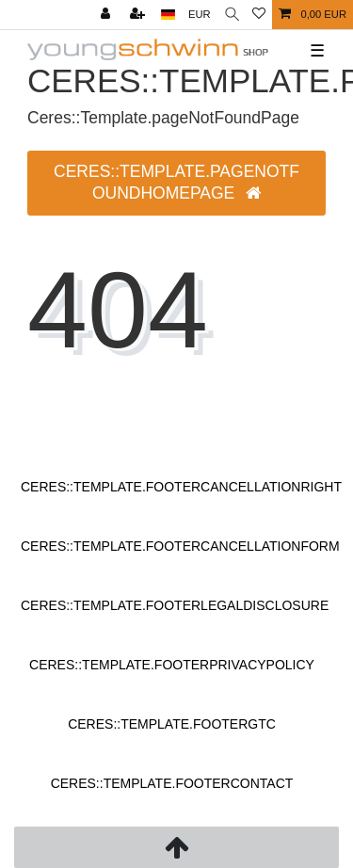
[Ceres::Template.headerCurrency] (200, 15)
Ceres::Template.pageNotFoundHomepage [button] (176, 182)
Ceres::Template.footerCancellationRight (181, 487)
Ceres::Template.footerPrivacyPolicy (172, 665)
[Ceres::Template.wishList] (259, 15)
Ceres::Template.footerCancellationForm (180, 546)
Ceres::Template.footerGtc (172, 724)
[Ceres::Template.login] (107, 15)
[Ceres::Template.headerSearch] (232, 15)
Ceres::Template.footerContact (172, 783)
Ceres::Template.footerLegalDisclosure (175, 605)
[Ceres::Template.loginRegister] (139, 15)
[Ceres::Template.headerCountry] (168, 15)
